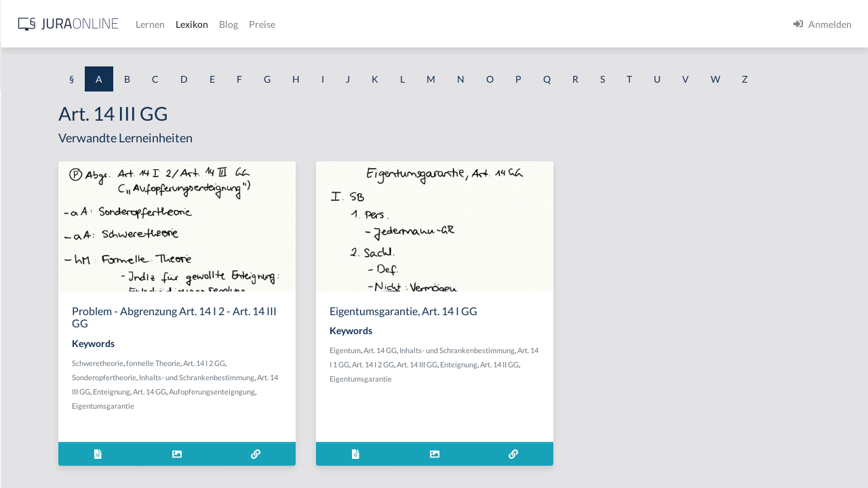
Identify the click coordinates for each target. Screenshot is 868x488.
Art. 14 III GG (339, 416)
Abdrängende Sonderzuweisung (77, 144)
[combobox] (108, 66)
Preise (478, 24)
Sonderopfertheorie (273, 402)
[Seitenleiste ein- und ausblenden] (195, 21)
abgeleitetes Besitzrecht (61, 266)
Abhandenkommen (51, 358)
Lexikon (408, 24)
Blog (444, 24)
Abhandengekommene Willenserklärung (95, 327)
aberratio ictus (42, 175)
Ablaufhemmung (46, 449)
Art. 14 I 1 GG (557, 389)
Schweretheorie (267, 388)
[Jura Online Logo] (284, 24)
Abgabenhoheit (43, 236)
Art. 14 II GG (560, 404)
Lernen (366, 24)
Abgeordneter (40, 297)
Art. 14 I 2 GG (373, 388)
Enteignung (381, 416)
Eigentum (473, 375)
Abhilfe (26, 388)
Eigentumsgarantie (272, 445)
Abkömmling (38, 419)
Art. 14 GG (257, 431)
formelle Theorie (322, 388)
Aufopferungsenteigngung (320, 431)
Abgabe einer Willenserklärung (76, 205)
